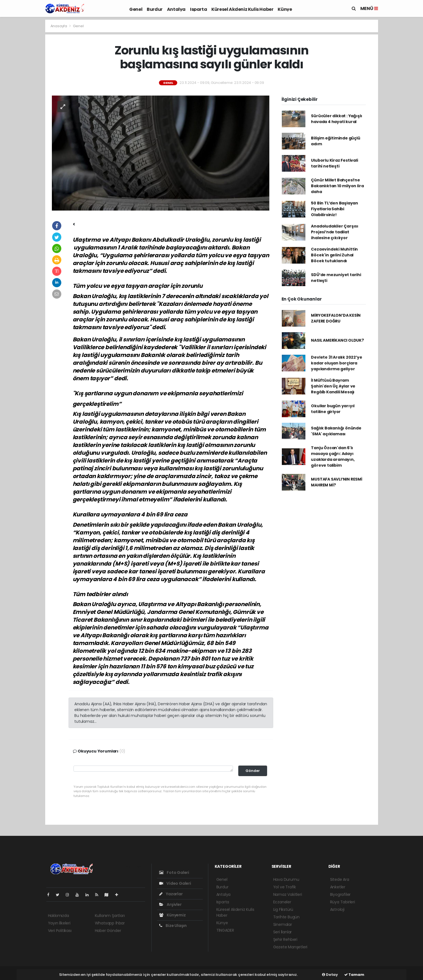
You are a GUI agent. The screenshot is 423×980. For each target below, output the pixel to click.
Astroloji (337, 909)
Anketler (338, 887)
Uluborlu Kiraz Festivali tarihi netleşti (334, 163)
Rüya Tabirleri (343, 902)
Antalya (176, 9)
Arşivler (170, 904)
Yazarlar (171, 894)
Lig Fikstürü (283, 909)
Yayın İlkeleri (59, 923)
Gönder (253, 771)
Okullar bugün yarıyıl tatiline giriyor (333, 409)
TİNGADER (225, 930)
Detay (330, 975)
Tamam (354, 975)
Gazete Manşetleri (290, 947)
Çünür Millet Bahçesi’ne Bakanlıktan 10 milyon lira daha (337, 186)
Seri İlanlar (283, 932)
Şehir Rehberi (285, 939)
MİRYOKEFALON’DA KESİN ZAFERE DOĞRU (336, 318)
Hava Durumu (286, 879)
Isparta (198, 9)
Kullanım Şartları (110, 916)
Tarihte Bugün (287, 917)
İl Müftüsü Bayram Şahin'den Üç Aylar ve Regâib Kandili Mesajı (333, 386)
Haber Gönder (108, 931)
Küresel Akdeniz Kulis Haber (242, 9)
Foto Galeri (174, 872)
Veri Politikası (60, 931)
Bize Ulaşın (173, 926)
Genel (136, 9)
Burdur (155, 9)
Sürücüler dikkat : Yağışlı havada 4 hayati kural (336, 119)
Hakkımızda (59, 916)
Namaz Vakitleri (288, 894)
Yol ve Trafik (285, 887)
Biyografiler (340, 894)
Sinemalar (283, 924)
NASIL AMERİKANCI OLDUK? (337, 340)
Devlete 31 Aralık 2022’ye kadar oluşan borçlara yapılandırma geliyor (336, 363)
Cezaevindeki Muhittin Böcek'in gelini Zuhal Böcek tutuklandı (334, 255)
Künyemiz (173, 915)
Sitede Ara (340, 879)
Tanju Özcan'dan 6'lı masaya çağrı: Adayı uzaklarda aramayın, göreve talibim (333, 457)
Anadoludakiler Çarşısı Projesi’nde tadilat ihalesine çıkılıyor (335, 232)
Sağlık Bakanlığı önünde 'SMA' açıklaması (336, 431)
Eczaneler (282, 902)
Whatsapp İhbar (110, 923)
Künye (285, 9)
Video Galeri (175, 883)
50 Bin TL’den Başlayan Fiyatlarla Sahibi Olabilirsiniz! (335, 209)
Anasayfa (59, 26)
